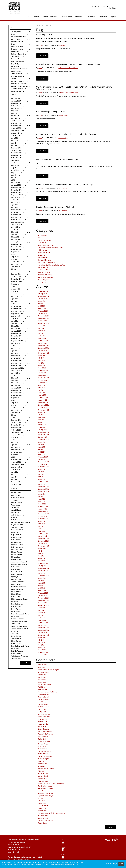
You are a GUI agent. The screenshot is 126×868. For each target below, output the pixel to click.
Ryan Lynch (42, 746)
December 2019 (43, 462)
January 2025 (42, 314)
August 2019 (42, 469)
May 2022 (41, 390)
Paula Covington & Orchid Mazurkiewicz (51, 783)
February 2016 (43, 563)
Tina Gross (41, 801)
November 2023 (43, 348)
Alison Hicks (42, 791)
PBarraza (41, 771)
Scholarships (62, 45)
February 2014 (43, 623)
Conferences (92, 17)
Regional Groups (67, 17)
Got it (121, 864)
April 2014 (41, 618)
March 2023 (42, 368)
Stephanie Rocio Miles (45, 788)
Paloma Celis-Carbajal (45, 734)
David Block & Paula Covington (48, 670)
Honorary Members (44, 260)
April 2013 (41, 647)
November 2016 (43, 541)
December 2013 (43, 628)
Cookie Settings (112, 864)
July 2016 (41, 551)
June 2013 (41, 643)
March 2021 (42, 425)
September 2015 (43, 576)
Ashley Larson (43, 712)
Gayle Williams (43, 704)
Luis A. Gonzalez (43, 699)
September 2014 (43, 605)
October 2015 (42, 573)
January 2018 (42, 509)
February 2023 (43, 370)
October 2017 (42, 516)
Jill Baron (41, 798)
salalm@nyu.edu (14, 852)
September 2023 (43, 353)
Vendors (45, 17)
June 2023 (41, 360)
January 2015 (42, 595)
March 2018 (42, 504)
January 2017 (42, 536)
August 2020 (42, 442)
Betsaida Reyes (43, 672)
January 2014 (42, 625)
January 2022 (42, 400)
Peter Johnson (43, 736)
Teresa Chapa (42, 823)
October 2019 (42, 464)
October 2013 (42, 633)
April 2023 (41, 365)
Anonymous (42, 682)
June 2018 (41, 499)
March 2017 (42, 531)
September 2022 (43, 383)
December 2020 (43, 432)
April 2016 (41, 558)
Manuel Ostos (42, 665)
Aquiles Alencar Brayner (46, 796)
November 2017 (43, 514)
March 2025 (42, 308)
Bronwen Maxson (44, 714)
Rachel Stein (42, 739)
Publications (80, 17)
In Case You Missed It (45, 240)
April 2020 (41, 452)
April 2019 (41, 479)
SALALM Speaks (43, 280)
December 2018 (43, 487)
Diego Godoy (42, 766)
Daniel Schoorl (43, 776)
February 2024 (43, 341)
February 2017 (43, 534)
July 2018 (41, 497)
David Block (42, 687)
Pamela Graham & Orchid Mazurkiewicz (51, 813)
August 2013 (42, 638)
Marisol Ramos (43, 722)
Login (110, 827)
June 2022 (41, 388)
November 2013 (43, 630)
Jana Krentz (42, 677)
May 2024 (41, 333)
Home (38, 26)
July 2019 (41, 472)
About (29, 17)
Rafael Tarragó (43, 818)
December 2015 (43, 568)
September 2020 (43, 440)
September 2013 (43, 635)
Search (105, 6)
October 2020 (42, 437)
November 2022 (43, 378)
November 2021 (43, 405)
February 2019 (43, 482)
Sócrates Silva (43, 749)
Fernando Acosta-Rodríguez (47, 692)
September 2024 (43, 323)
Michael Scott (42, 764)
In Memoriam (42, 250)
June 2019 (41, 474)
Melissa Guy (42, 727)
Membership (103, 17)
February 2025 (43, 311)
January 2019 (42, 484)
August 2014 (42, 608)
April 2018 (41, 502)
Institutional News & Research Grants (68, 68)
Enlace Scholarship (44, 253)
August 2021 (42, 412)
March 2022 (42, 395)
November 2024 (43, 318)
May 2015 (41, 586)
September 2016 (43, 546)
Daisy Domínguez (44, 717)
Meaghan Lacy (43, 781)
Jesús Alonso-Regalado (46, 732)
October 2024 (42, 321)
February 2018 (43, 506)
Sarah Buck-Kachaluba (46, 793)
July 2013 (41, 640)
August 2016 (42, 548)
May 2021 (41, 420)
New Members (43, 258)
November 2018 (43, 489)
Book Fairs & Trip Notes (46, 245)
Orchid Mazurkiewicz (45, 756)
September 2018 (43, 492)
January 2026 (42, 294)
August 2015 (42, 578)
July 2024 (41, 328)
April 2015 (41, 588)
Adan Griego (42, 667)
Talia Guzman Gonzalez (46, 821)
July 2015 (41, 581)
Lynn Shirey (42, 702)
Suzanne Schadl (43, 697)
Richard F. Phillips (44, 741)
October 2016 (42, 544)
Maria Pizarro (42, 761)
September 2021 (43, 410)
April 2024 (41, 336)
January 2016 (42, 566)
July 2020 (41, 445)
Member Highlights (63, 115)
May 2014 (41, 615)
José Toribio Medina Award (47, 270)
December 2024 (43, 316)
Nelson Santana (43, 729)
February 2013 (43, 652)
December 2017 (43, 511)
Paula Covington (43, 759)
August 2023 (42, 356)
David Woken (42, 779)
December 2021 (43, 403)
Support (114, 17)
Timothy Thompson (44, 751)
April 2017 (41, 529)
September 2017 (43, 519)
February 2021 (43, 427)
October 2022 (42, 380)
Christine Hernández (45, 786)
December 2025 (43, 296)
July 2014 (41, 610)
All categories (42, 235)
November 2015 (43, 571)
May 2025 (41, 304)
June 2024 (41, 331)
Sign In (96, 6)
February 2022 (43, 398)
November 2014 (43, 600)
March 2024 (42, 338)
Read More (42, 56)
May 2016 (41, 556)
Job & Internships (63, 138)
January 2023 (42, 373)
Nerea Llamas (42, 811)
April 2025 (41, 306)
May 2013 (41, 645)
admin (40, 45)
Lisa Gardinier (42, 709)
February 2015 (43, 593)
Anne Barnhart (43, 806)
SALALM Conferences (45, 277)
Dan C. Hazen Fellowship (46, 262)
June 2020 (41, 447)
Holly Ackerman (43, 690)
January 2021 (42, 430)
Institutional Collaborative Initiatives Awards (52, 265)
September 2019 (43, 467)
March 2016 (42, 561)
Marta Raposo (43, 808)
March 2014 (42, 620)
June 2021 (41, 417)
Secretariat (41, 255)
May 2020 (41, 450)
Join (111, 8)
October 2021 (42, 407)
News (40, 238)
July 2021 (41, 415)
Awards (37, 17)
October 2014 (42, 603)
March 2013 (42, 650)
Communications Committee (20, 860)
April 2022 (41, 393)
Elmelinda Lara (43, 719)
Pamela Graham (43, 774)
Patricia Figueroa (43, 816)
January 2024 (42, 343)
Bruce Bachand (43, 754)
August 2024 (42, 326)
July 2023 (41, 358)
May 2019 (41, 477)
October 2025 (42, 299)
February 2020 (43, 457)
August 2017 (42, 521)
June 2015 (41, 583)
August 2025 (42, 301)
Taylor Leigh (42, 675)
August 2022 (42, 385)
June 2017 (41, 524)
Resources (54, 17)
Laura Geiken (42, 803)
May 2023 (41, 363)
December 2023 (43, 346)
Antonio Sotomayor (44, 685)
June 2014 (41, 613)
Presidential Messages (45, 275)
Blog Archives (47, 26)
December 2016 (43, 539)
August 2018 (42, 494)
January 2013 (42, 655)
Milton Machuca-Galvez (46, 769)
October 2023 (42, 351)
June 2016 (41, 553)
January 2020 (42, 459)
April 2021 (41, 422)
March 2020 (42, 455)
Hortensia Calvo (43, 707)
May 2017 (41, 526)
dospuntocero (42, 282)
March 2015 (42, 591)
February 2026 (43, 291)
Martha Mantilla (43, 724)
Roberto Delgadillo (44, 744)
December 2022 (43, 375)
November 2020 (43, 435)
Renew (116, 8)
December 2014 (43, 598)
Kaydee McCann (43, 694)
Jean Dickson (42, 680)
